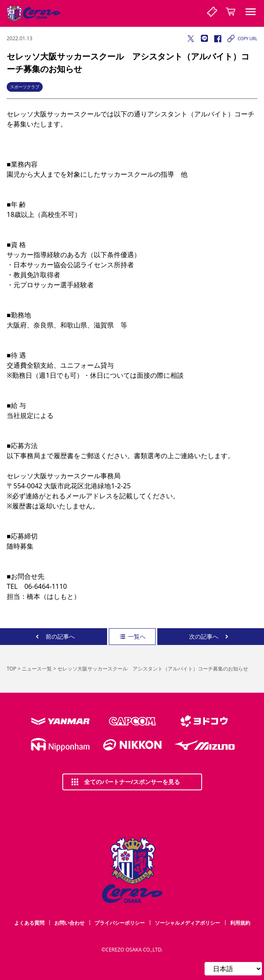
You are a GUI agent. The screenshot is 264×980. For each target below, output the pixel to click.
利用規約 (240, 923)
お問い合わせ (69, 923)
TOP (12, 669)
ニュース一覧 (37, 669)
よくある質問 (29, 923)
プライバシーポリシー (120, 923)
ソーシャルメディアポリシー (187, 923)
